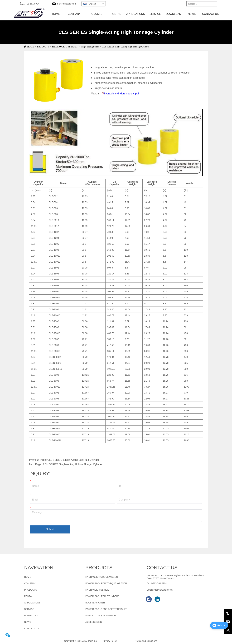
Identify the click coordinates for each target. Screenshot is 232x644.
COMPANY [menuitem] (74, 14)
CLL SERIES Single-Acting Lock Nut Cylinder (73, 460)
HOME (31, 47)
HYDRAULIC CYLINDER (65, 47)
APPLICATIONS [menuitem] (135, 14)
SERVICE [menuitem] (155, 14)
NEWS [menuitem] (192, 14)
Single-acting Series (90, 47)
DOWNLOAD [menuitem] (174, 14)
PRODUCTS (43, 47)
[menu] (133, 14)
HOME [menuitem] (56, 14)
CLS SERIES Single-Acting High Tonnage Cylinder (125, 47)
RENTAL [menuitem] (116, 14)
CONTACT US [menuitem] (210, 14)
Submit (50, 529)
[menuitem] (95, 14)
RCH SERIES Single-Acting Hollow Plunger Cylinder (73, 464)
